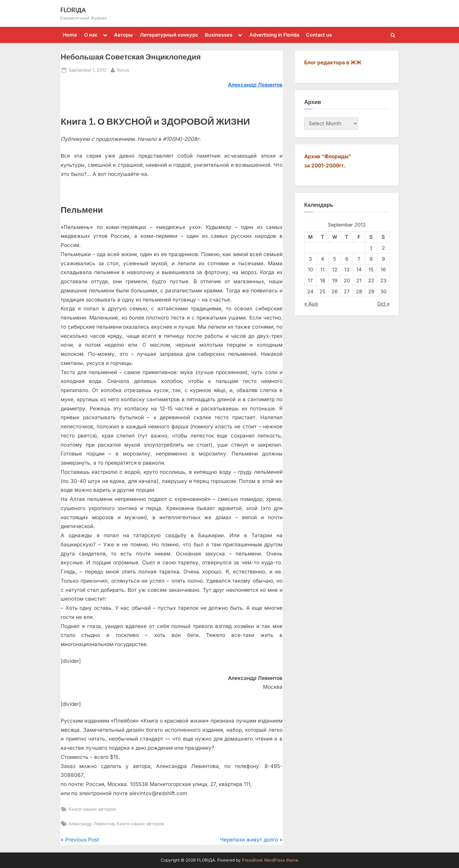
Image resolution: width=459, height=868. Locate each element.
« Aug (311, 304)
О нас (91, 35)
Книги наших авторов (92, 809)
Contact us (319, 35)
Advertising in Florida (274, 35)
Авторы (123, 35)
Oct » (383, 304)
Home (70, 35)
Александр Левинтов (91, 824)
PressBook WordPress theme (270, 860)
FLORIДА (73, 10)
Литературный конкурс (169, 35)
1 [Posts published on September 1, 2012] (371, 248)
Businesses (219, 35)
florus (123, 69)
